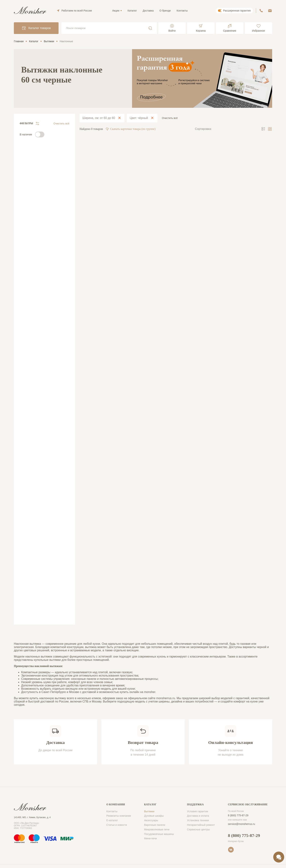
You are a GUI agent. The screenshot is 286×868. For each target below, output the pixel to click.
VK (231, 850)
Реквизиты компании (119, 816)
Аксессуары (151, 820)
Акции (116, 11)
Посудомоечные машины (159, 834)
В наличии (26, 134)
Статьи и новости (117, 825)
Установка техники (198, 820)
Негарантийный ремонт (201, 825)
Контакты (182, 11)
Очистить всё (61, 124)
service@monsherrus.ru (242, 824)
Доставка (148, 11)
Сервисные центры (198, 829)
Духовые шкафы (154, 816)
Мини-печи (150, 838)
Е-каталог (112, 820)
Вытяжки (149, 811)
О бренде (165, 11)
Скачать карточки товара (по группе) (131, 129)
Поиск (150, 28)
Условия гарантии (198, 811)
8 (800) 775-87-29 (238, 815)
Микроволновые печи (157, 829)
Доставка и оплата (198, 816)
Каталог (132, 11)
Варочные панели (155, 825)
